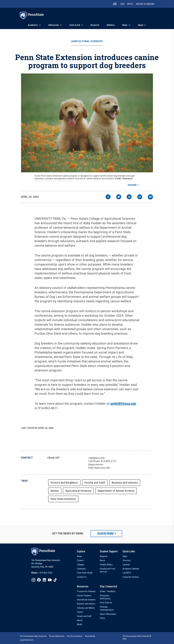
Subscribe (105, 534)
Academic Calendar (131, 569)
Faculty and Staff (95, 483)
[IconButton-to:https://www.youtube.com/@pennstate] (50, 580)
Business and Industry (125, 483)
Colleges (81, 565)
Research (95, 25)
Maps (125, 556)
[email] (140, 197)
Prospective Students (86, 591)
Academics (33, 25)
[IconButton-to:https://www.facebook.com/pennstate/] (39, 580)
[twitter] (119, 197)
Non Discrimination (75, 636)
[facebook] (108, 197)
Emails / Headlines (108, 591)
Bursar (102, 560)
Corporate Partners (131, 577)
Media (80, 624)
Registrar (104, 556)
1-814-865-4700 (45, 573)
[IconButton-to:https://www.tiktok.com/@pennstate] (55, 580)
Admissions (54, 25)
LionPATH (127, 573)
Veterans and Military (86, 608)
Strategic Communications (107, 608)
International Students (86, 600)
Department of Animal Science (116, 491)
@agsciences (96, 464)
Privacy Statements (57, 636)
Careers (80, 560)
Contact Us (82, 577)
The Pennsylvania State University (33, 636)
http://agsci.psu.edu (99, 468)
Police (102, 618)
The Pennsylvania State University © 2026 (137, 637)
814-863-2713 (109, 461)
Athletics (111, 25)
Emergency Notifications (105, 597)
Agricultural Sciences (87, 41)
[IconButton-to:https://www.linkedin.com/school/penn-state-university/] (44, 580)
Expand (132, 185)
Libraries (126, 565)
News (125, 25)
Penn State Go (106, 603)
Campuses (81, 569)
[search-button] (115, 4)
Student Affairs (106, 565)
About (141, 25)
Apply (130, 4)
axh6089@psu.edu (123, 404)
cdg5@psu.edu (97, 458)
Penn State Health (85, 573)
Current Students (84, 596)
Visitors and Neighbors (64, 483)
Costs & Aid (75, 25)
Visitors (80, 612)
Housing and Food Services (107, 570)
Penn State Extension (63, 499)
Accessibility (90, 636)
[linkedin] (129, 197)
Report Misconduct (108, 614)
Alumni (55, 491)
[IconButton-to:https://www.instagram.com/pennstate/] (33, 580)
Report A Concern (145, 4)
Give (122, 4)
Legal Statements (27, 640)
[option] (42, 573)
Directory (127, 560)
